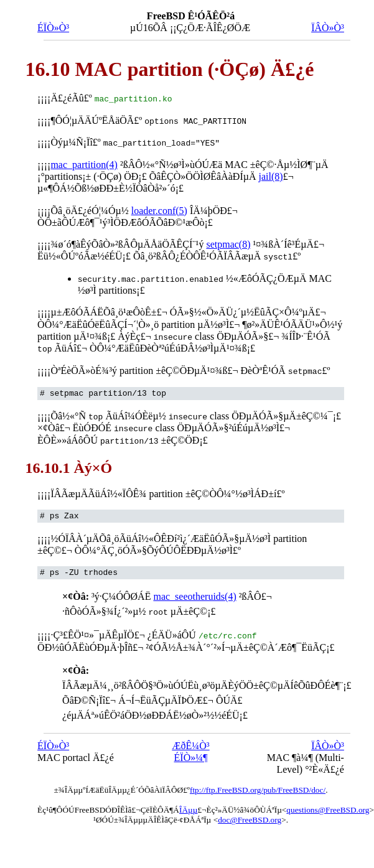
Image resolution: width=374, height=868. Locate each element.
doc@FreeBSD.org (250, 817)
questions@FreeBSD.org (328, 807)
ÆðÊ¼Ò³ (190, 743)
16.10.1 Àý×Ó (68, 465)
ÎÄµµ (188, 807)
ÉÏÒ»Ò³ (53, 28)
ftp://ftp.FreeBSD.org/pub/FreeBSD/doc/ (258, 787)
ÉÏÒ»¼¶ (191, 754)
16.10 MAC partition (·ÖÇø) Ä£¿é (169, 69)
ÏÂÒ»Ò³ (328, 28)
